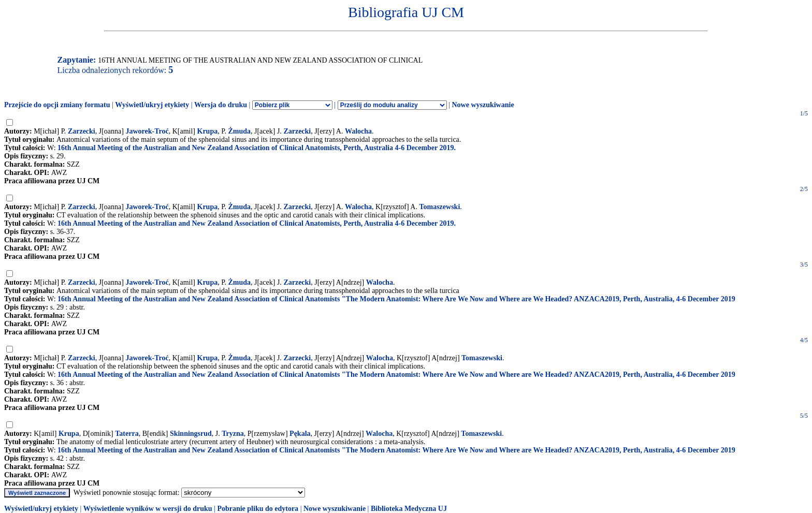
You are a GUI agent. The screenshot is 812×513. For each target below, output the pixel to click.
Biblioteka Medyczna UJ (409, 509)
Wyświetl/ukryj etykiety (152, 105)
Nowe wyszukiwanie (483, 105)
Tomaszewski (439, 207)
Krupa (208, 131)
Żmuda (239, 131)
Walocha (358, 131)
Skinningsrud (191, 434)
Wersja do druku (221, 105)
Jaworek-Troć (147, 131)
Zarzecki (82, 131)
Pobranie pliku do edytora (258, 509)
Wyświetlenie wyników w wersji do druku (148, 509)
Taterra (127, 434)
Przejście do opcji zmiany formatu (57, 105)
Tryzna (233, 434)
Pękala (300, 434)
